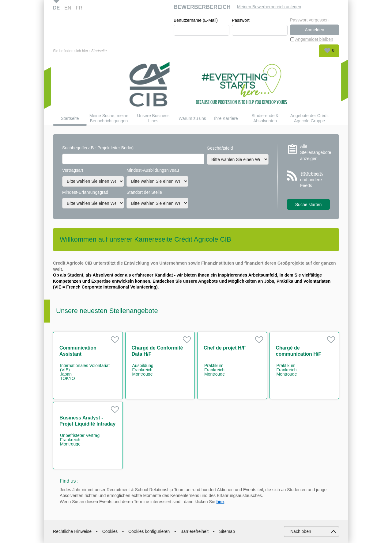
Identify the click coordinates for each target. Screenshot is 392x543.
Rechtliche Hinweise (72, 531)
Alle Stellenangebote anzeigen (315, 152)
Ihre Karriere (226, 118)
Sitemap (227, 531)
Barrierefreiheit (194, 531)
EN (68, 8)
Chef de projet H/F (225, 348)
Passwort (241, 20)
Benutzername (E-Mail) (196, 20)
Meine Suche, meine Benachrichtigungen (109, 118)
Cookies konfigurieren (149, 531)
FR (79, 8)
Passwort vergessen (309, 20)
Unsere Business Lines (153, 118)
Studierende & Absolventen (265, 118)
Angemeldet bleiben (314, 39)
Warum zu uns (192, 118)
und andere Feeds (312, 179)
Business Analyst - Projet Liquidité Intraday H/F (87, 424)
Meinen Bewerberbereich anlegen (269, 7)
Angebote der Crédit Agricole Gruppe (309, 118)
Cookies (110, 531)
